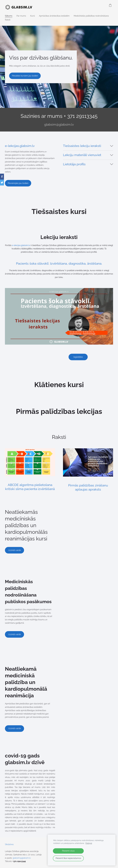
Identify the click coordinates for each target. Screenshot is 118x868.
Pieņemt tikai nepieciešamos (68, 858)
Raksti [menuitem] (8, 20)
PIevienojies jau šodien (18, 183)
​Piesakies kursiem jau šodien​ (25, 76)
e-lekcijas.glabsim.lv (20, 146)
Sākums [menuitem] (9, 16)
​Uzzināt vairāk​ (15, 550)
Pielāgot (89, 843)
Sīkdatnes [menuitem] (9, 844)
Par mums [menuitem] (21, 16)
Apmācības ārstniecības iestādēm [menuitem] (54, 16)
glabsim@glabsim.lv (59, 124)
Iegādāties (78, 357)
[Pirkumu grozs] (110, 5)
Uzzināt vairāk (15, 634)
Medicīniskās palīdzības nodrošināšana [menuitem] (91, 16)
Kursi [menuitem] (32, 16)
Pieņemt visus (68, 851)
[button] (88, 146)
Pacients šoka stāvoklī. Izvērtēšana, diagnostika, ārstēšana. (59, 263)
